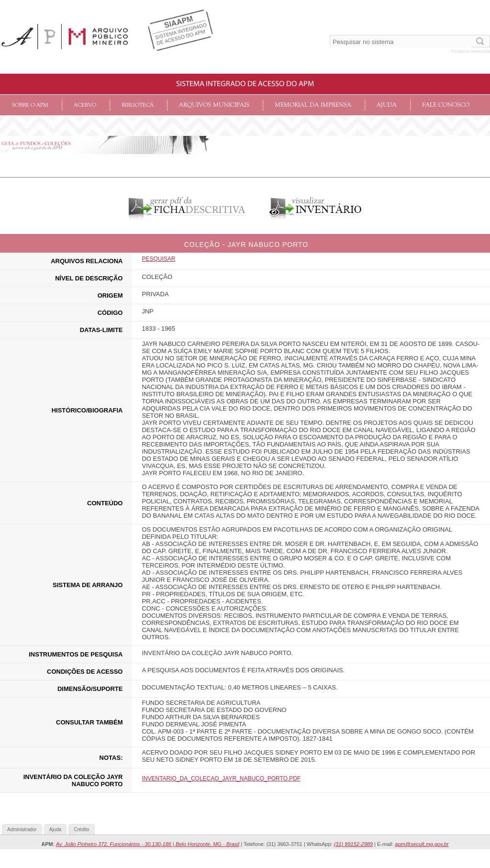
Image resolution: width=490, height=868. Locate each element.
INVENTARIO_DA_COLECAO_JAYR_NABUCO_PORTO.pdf (221, 779)
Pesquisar (158, 259)
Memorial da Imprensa (313, 105)
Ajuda (387, 105)
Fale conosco (446, 105)
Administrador (22, 829)
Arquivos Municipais (214, 105)
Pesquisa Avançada (470, 51)
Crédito (81, 829)
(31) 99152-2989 (353, 844)
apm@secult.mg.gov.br (422, 844)
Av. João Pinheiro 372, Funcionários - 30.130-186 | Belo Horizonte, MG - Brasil (148, 844)
